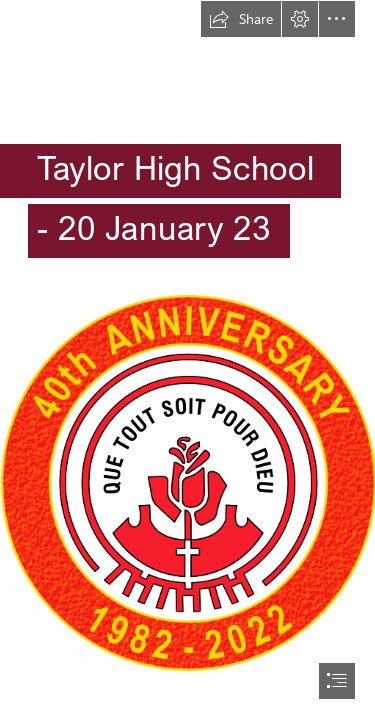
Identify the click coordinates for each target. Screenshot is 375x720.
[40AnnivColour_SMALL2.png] (187, 482)
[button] (241, 19)
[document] (187, 360)
